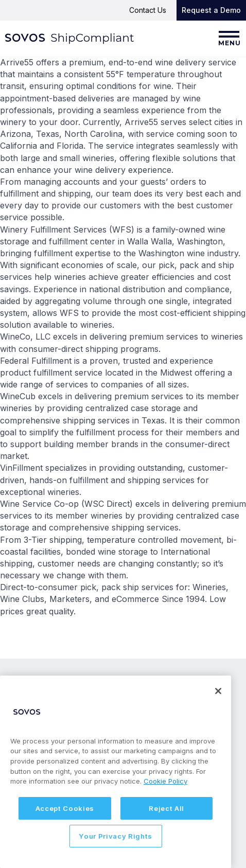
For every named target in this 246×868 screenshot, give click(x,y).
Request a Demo (211, 10)
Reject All (166, 808)
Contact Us (148, 10)
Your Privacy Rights (115, 836)
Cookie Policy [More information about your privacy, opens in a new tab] (165, 781)
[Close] (218, 691)
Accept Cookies (65, 808)
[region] (116, 772)
